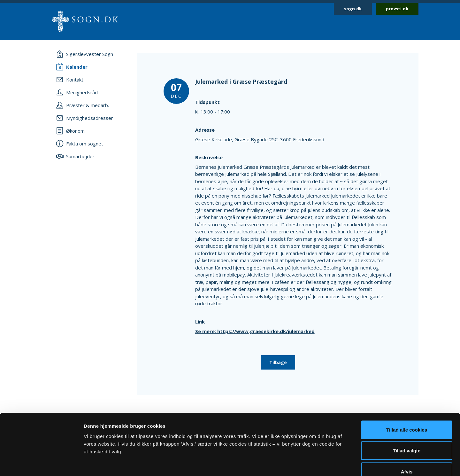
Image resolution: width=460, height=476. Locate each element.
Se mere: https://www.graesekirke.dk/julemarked (255, 331)
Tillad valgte (407, 413)
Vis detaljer (332, 463)
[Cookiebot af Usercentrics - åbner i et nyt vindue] (41, 464)
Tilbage (278, 362)
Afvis (407, 434)
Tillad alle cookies (407, 392)
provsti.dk (397, 9)
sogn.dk (353, 9)
